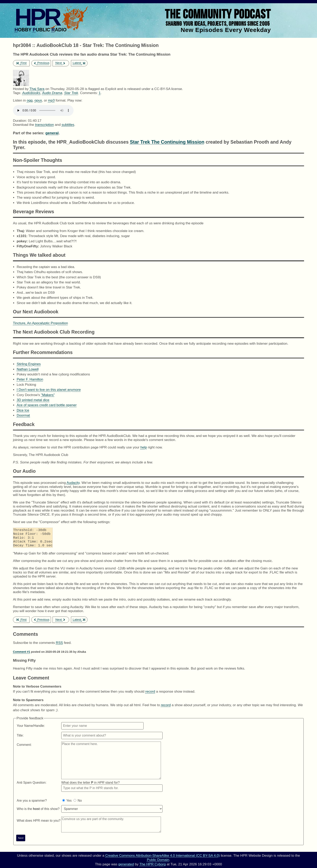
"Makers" (48, 395)
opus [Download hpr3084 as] (38, 100)
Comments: (89, 93)
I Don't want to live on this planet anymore (49, 390)
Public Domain (158, 860)
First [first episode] (22, 63)
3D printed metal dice (33, 400)
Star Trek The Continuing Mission (167, 142)
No (80, 805)
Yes (69, 805)
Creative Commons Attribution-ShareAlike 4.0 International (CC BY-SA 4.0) (163, 856)
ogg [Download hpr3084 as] (30, 100)
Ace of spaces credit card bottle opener (47, 405)
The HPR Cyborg (152, 864)
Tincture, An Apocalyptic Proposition (40, 323)
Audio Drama (52, 93)
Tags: (17, 93)
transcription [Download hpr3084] (44, 125)
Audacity (73, 483)
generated (126, 864)
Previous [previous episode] (41, 63)
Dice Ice (23, 410)
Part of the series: (29, 133)
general (52, 133)
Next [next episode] (61, 63)
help (144, 447)
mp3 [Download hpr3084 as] (51, 100)
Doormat (23, 415)
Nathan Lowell (27, 369)
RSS (59, 647)
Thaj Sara (37, 89)
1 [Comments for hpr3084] (100, 93)
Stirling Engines (29, 364)
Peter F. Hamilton (30, 379)
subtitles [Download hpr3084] (68, 125)
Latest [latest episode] (79, 63)
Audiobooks (31, 93)
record (150, 696)
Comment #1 (22, 656)
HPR (37, 17)
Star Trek (71, 93)
